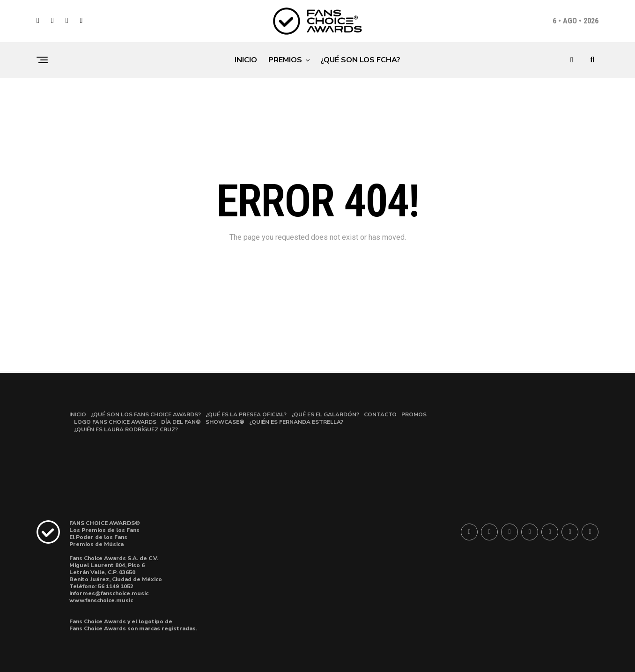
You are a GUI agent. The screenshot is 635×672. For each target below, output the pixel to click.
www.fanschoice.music (101, 600)
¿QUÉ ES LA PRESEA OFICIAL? (246, 414)
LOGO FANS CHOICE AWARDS (115, 422)
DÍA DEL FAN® (181, 422)
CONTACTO (380, 414)
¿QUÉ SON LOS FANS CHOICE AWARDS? (146, 414)
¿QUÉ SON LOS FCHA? (360, 60)
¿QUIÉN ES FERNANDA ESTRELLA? (296, 422)
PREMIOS (285, 60)
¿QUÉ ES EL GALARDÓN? (325, 414)
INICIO (246, 60)
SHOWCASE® (225, 422)
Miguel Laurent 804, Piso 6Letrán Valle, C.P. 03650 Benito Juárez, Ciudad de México (116, 572)
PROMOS (414, 414)
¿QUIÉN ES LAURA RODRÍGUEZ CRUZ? (126, 429)
